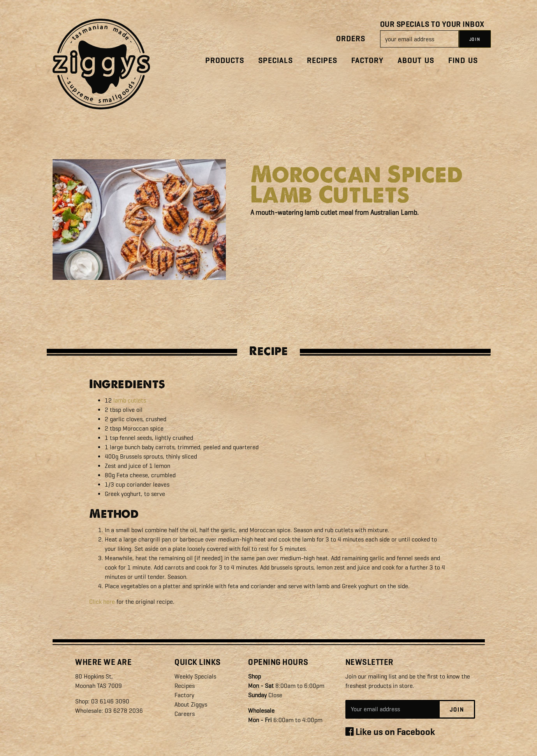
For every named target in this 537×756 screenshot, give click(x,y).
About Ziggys (191, 704)
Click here (102, 602)
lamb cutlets (130, 400)
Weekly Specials (195, 676)
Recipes (322, 61)
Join (457, 710)
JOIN (475, 39)
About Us (416, 61)
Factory (367, 61)
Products (225, 61)
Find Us (463, 61)
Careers (185, 714)
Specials (276, 61)
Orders (351, 39)
